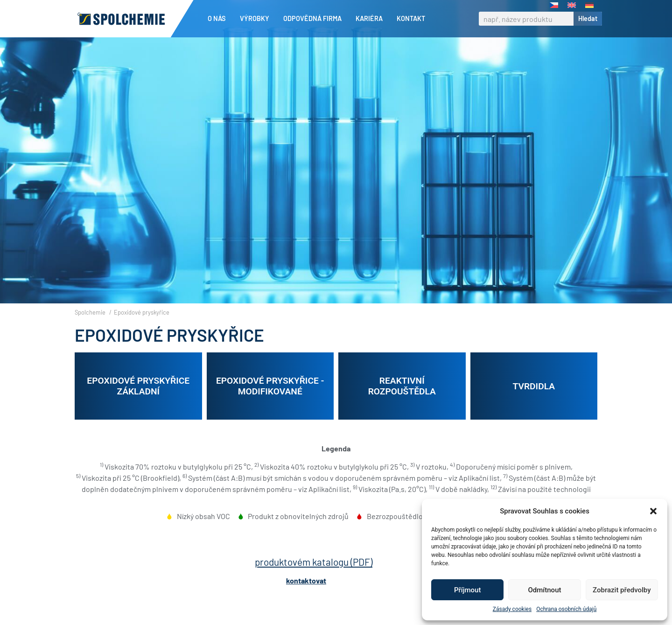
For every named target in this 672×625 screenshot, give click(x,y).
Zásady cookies (512, 609)
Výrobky (257, 19)
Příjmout (467, 590)
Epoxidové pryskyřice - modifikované (270, 402)
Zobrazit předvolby (622, 590)
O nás (219, 19)
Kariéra (371, 19)
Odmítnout (545, 590)
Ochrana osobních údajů (566, 609)
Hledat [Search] (588, 18)
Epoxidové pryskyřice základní (138, 402)
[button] (653, 511)
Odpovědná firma (315, 19)
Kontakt (411, 18)
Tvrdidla (534, 402)
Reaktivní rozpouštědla (402, 402)
